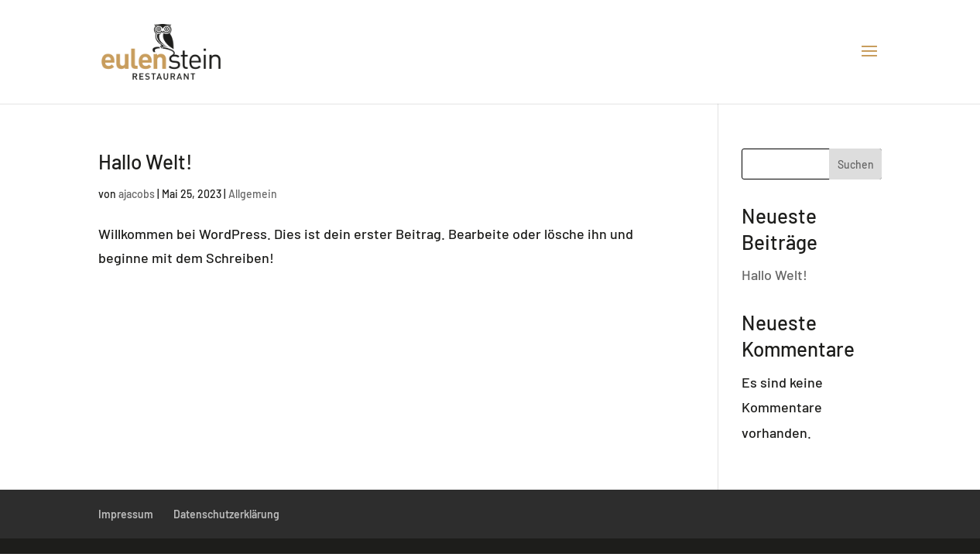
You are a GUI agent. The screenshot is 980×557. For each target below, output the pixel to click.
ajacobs (137, 194)
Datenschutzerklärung (226, 514)
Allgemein (253, 194)
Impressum (126, 514)
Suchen (856, 164)
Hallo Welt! (146, 161)
